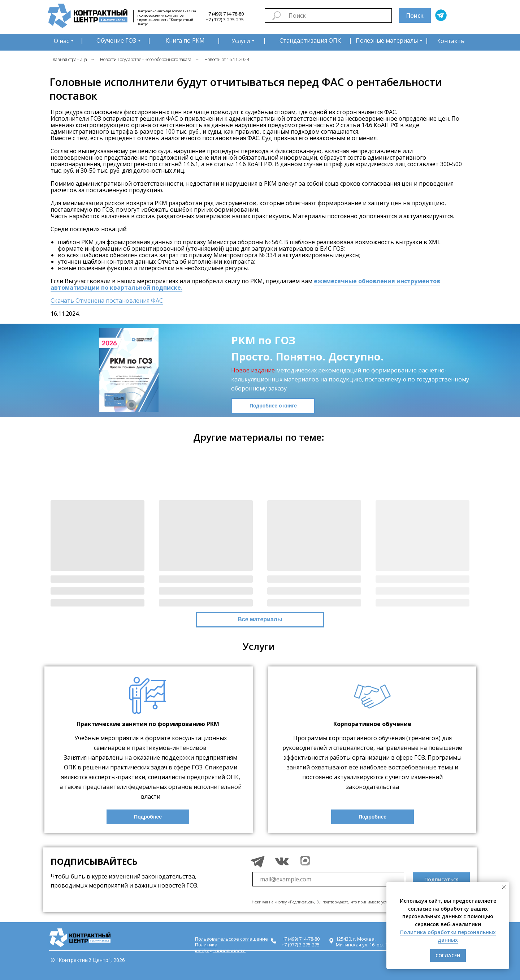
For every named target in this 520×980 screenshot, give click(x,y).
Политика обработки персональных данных (448, 936)
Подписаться (441, 879)
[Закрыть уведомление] (504, 887)
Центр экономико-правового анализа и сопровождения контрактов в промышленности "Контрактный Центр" (166, 18)
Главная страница (69, 59)
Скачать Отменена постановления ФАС (107, 301)
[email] (329, 879)
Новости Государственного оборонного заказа (146, 59)
